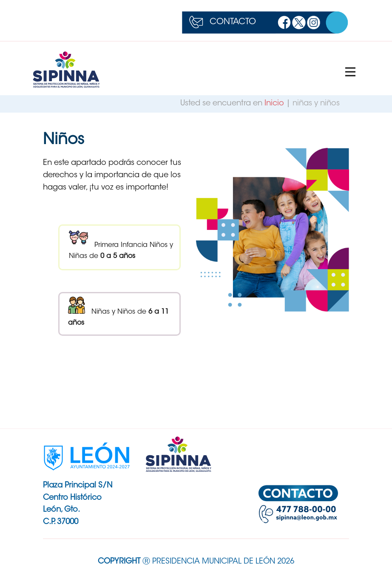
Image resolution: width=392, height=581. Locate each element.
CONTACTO (233, 22)
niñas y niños (316, 104)
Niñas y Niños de (118, 312)
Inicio (275, 104)
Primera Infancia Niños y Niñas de (121, 244)
